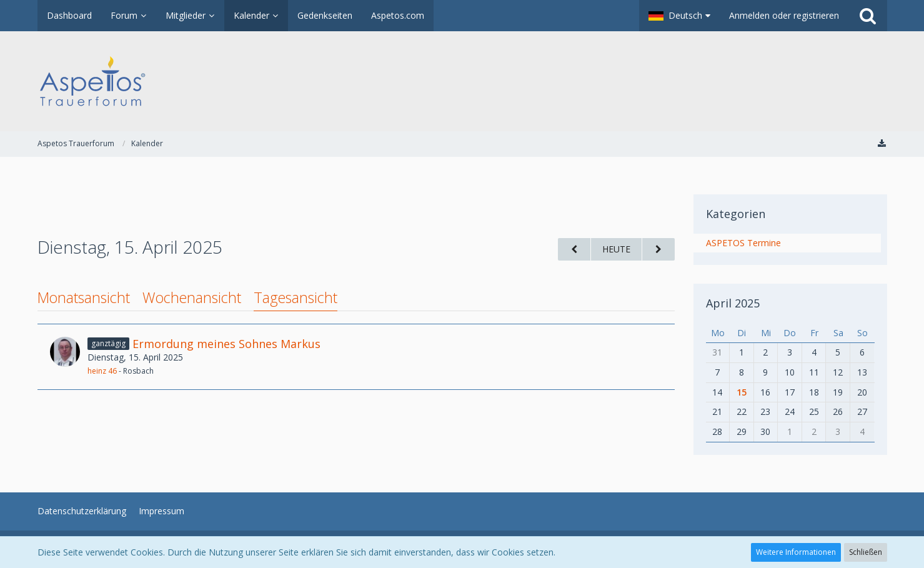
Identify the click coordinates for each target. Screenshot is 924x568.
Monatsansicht (84, 297)
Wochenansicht (192, 297)
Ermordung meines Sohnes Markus (226, 344)
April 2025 (733, 303)
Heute (616, 249)
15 (742, 392)
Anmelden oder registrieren (784, 15)
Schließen (866, 552)
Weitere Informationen (796, 552)
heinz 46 (102, 371)
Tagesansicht (296, 297)
